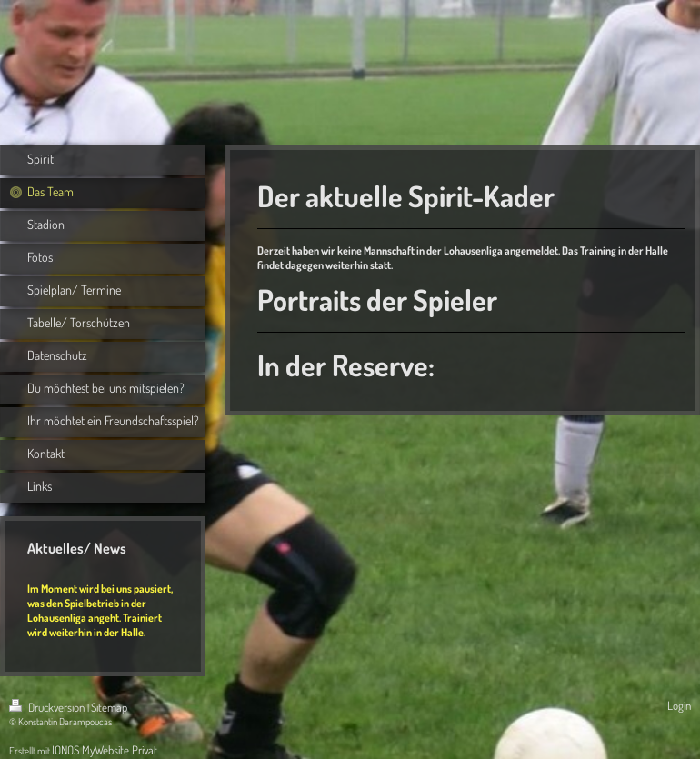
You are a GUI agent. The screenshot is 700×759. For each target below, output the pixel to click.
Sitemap (109, 707)
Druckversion (48, 707)
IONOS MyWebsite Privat (105, 750)
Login (679, 705)
